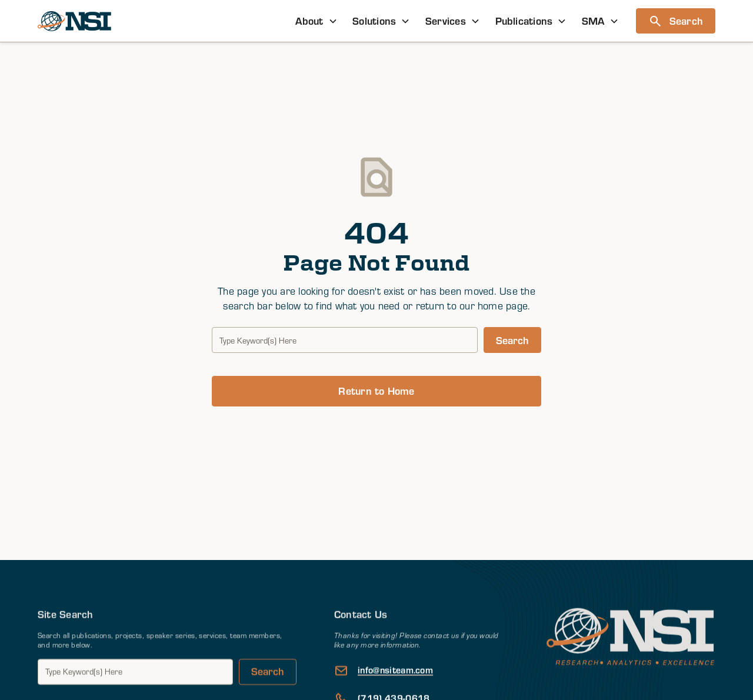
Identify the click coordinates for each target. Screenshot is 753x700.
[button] (317, 21)
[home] (74, 21)
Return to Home (376, 391)
